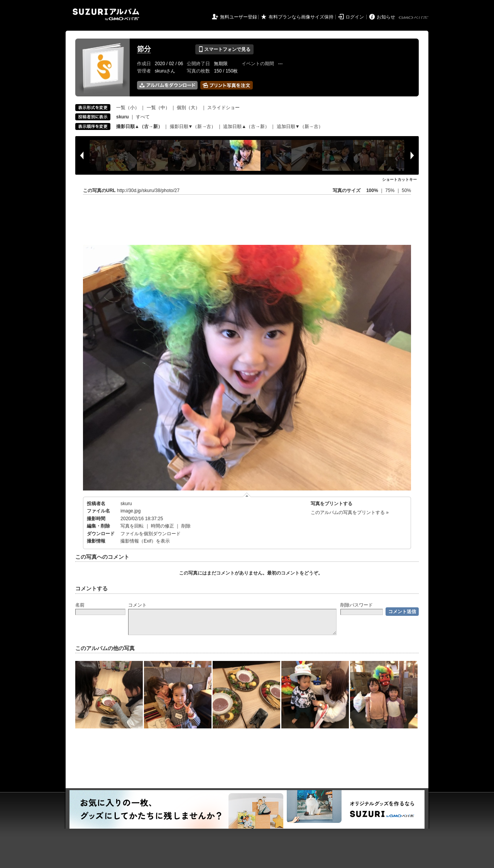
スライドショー (223, 108)
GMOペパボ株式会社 (414, 18)
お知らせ (386, 17)
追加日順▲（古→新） (246, 126)
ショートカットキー (399, 179)
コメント (137, 605)
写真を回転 (132, 526)
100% (372, 190)
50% (406, 190)
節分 (144, 49)
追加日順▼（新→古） (300, 126)
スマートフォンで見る (224, 49)
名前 (80, 605)
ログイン (355, 17)
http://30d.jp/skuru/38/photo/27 (148, 190)
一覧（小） (128, 108)
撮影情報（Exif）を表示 (145, 541)
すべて (143, 117)
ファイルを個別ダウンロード (151, 534)
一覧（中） (158, 108)
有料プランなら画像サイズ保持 (301, 17)
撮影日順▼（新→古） (193, 126)
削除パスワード (357, 605)
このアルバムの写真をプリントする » (350, 512)
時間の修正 (162, 526)
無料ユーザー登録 (239, 17)
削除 (186, 526)
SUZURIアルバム (106, 14)
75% (390, 190)
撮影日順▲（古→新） (139, 126)
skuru (126, 504)
